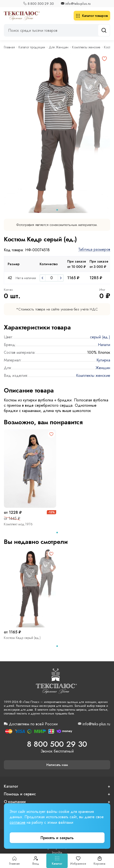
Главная (14, 861)
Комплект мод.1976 (18, 524)
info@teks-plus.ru (78, 4)
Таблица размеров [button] (94, 250)
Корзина (99, 861)
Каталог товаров (92, 16)
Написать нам (57, 765)
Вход (36, 861)
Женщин (103, 368)
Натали (104, 345)
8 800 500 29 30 (41, 4)
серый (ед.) (100, 337)
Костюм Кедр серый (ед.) (22, 638)
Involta (57, 853)
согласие (18, 822)
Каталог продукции (32, 47)
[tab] (57, 210)
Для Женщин (59, 47)
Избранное (78, 861)
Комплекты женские (86, 47)
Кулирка (103, 360)
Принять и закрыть (57, 838)
